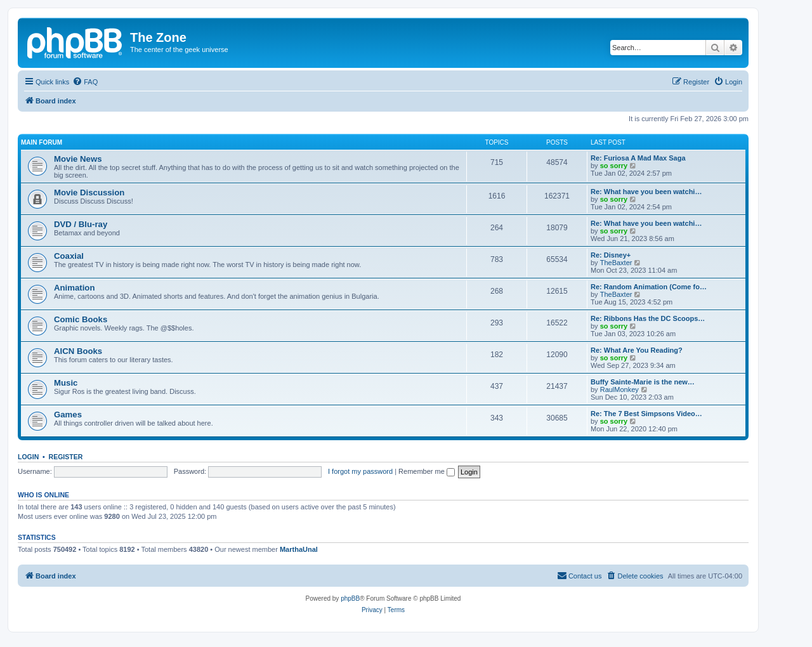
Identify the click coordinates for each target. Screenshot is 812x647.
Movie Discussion (89, 193)
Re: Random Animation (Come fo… (649, 287)
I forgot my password (360, 471)
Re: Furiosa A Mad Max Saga (638, 158)
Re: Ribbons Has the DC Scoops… (648, 318)
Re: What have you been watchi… (646, 192)
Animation (74, 288)
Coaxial (69, 256)
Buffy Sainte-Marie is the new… (643, 382)
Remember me (427, 471)
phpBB (350, 598)
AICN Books (78, 351)
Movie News (78, 159)
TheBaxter (616, 263)
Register (66, 457)
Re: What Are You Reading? (637, 350)
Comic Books (81, 319)
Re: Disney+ (611, 255)
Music (66, 383)
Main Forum (42, 142)
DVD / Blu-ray (81, 224)
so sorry (614, 166)
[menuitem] (85, 82)
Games (68, 415)
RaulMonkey (619, 389)
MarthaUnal (299, 549)
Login (28, 457)
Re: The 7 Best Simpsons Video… (646, 414)
